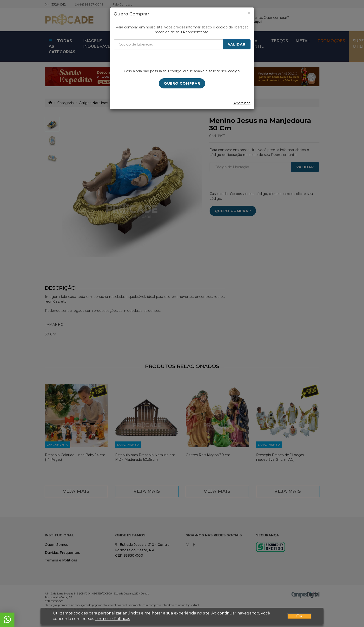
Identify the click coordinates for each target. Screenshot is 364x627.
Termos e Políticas (112, 618)
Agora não (242, 103)
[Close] (249, 13)
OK (299, 616)
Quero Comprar (182, 83)
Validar (237, 44)
